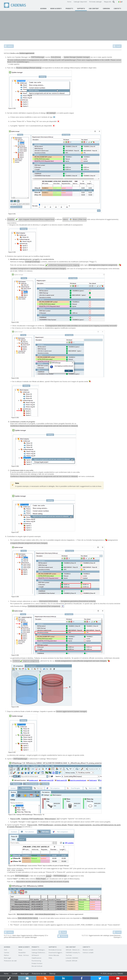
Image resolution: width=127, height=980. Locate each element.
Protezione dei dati (39, 974)
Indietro (10, 46)
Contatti (15, 974)
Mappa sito (108, 2)
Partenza (64, 936)
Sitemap (52, 974)
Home (69, 2)
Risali (64, 932)
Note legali (25, 974)
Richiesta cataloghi (95, 2)
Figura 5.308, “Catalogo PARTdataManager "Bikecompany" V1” (35, 819)
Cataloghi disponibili (80, 2)
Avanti (118, 46)
